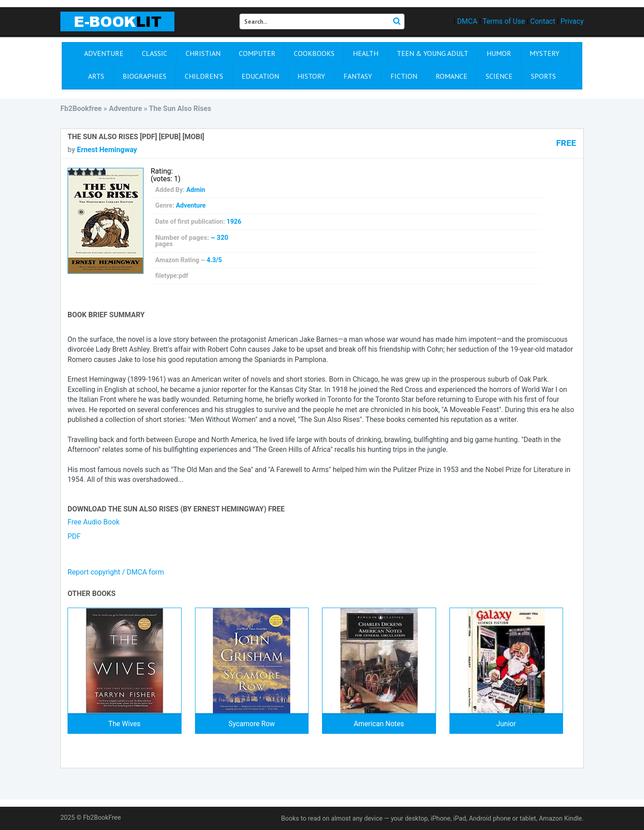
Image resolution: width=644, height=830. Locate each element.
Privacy (572, 21)
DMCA (467, 21)
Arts (96, 76)
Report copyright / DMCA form (116, 572)
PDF (74, 536)
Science (499, 76)
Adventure (104, 53)
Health (366, 53)
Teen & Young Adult (432, 53)
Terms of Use (504, 21)
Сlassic (155, 53)
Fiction (404, 76)
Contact (543, 21)
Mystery (544, 53)
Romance (451, 76)
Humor (499, 53)
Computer (257, 53)
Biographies (144, 76)
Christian (203, 53)
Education (260, 76)
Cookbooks (314, 53)
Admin (195, 190)
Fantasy (358, 76)
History (311, 76)
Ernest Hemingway (107, 150)
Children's (204, 76)
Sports (543, 76)
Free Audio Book (93, 522)
